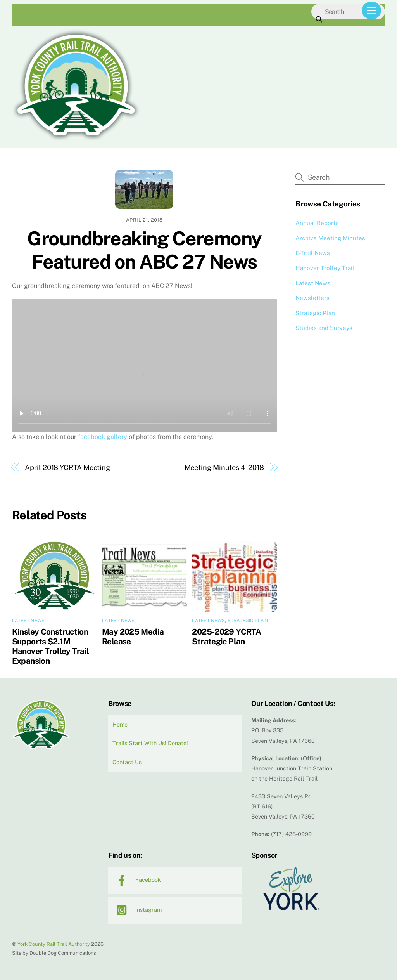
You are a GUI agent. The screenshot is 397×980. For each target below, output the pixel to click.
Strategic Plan (248, 621)
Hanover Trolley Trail (325, 268)
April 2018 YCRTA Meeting (67, 467)
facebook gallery (103, 437)
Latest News (28, 621)
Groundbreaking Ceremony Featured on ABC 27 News (144, 250)
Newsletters (312, 298)
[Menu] (371, 10)
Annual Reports (317, 223)
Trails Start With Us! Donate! (150, 743)
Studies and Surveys (324, 328)
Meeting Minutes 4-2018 (224, 467)
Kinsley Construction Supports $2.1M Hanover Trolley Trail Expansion (51, 646)
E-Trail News (313, 253)
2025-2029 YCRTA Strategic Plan (226, 637)
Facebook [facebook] (137, 880)
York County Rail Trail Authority (54, 944)
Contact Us (127, 762)
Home (120, 724)
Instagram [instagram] (137, 910)
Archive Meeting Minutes (330, 238)
